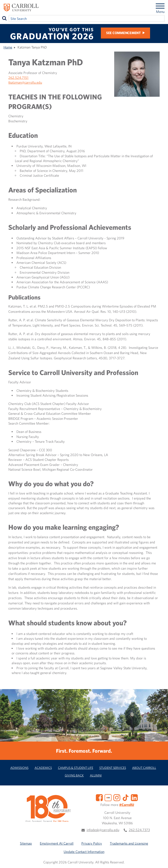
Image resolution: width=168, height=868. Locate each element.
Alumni (96, 775)
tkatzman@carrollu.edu (25, 82)
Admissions (19, 768)
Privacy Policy (92, 843)
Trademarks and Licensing (129, 843)
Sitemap (26, 843)
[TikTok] (126, 797)
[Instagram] (117, 797)
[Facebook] (99, 797)
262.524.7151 (18, 78)
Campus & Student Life (76, 768)
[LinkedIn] (134, 797)
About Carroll (144, 768)
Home (8, 47)
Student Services (113, 768)
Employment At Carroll (57, 843)
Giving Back (74, 775)
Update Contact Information (84, 852)
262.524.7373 (139, 830)
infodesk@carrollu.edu (103, 830)
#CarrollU (127, 805)
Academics (43, 768)
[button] (160, 860)
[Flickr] (108, 797)
